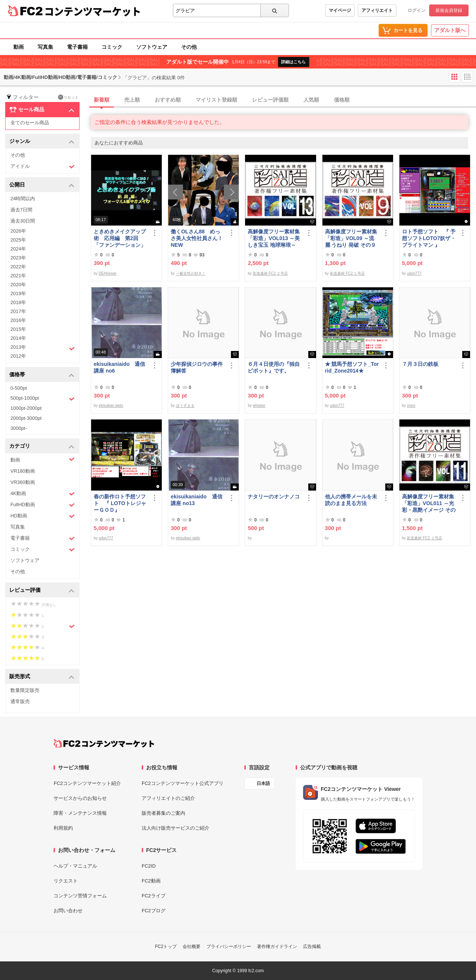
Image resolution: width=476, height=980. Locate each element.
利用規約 (63, 828)
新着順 (102, 100)
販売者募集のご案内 (163, 813)
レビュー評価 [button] (42, 590)
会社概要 (192, 947)
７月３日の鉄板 (420, 364)
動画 (19, 47)
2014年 (18, 338)
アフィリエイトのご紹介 (168, 798)
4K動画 (43, 494)
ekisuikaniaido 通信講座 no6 (119, 367)
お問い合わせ (68, 911)
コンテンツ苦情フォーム (80, 896)
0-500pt (19, 388)
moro (411, 406)
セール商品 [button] (42, 110)
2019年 (18, 293)
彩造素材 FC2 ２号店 (270, 273)
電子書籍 (77, 47)
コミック (112, 47)
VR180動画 (23, 471)
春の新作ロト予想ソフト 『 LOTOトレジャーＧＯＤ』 (120, 503)
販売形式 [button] (42, 677)
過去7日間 (21, 210)
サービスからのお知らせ (80, 798)
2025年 (18, 240)
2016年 (18, 320)
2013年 (43, 348)
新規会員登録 (449, 10)
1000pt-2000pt (26, 408)
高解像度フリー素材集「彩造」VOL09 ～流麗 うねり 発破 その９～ (351, 238)
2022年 (18, 267)
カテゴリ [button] (42, 446)
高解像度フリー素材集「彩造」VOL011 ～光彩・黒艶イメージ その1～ (429, 503)
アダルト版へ (450, 30)
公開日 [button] (42, 185)
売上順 (132, 100)
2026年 (18, 231)
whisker (259, 406)
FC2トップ (166, 947)
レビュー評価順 (270, 100)
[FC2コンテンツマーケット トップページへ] (104, 743)
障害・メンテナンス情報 (80, 813)
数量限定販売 (25, 690)
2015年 (18, 329)
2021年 (18, 276)
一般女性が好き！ (191, 273)
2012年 (18, 356)
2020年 (18, 285)
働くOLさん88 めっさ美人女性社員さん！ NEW (197, 238)
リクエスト (66, 881)
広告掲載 (312, 947)
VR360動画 (23, 482)
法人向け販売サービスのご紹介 (176, 828)
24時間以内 (23, 199)
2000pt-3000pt (26, 418)
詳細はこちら (293, 62)
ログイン (416, 10)
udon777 (414, 273)
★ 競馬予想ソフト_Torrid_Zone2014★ (352, 367)
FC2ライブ (154, 896)
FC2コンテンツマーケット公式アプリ (183, 783)
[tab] (283, 100)
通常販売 (20, 701)
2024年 (18, 249)
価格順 (342, 100)
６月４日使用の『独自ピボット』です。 (274, 367)
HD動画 (43, 516)
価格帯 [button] (42, 375)
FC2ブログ (154, 911)
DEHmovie (107, 273)
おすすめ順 (168, 100)
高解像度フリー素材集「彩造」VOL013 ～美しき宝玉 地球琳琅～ (274, 238)
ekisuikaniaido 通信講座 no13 (196, 500)
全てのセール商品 (30, 123)
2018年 (18, 302)
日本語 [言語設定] (263, 783)
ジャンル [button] (42, 142)
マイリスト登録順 (216, 100)
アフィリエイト (377, 10)
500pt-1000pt (43, 399)
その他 (189, 47)
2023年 (18, 258)
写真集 (45, 47)
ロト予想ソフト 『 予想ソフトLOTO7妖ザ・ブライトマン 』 (429, 238)
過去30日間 (23, 221)
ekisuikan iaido (111, 406)
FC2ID (149, 866)
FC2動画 (151, 881)
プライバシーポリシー (229, 947)
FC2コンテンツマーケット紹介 (87, 783)
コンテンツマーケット (93, 11)
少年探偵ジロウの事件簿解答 (197, 367)
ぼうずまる (185, 406)
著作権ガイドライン (277, 947)
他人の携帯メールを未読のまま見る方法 (351, 500)
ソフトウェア (152, 47)
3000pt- (19, 428)
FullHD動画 (43, 505)
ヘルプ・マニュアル (75, 866)
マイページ (340, 10)
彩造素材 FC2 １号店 (347, 273)
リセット (68, 97)
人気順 (311, 100)
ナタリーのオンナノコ (274, 497)
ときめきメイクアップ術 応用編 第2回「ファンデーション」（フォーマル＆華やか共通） (120, 238)
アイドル (43, 167)
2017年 (18, 311)
